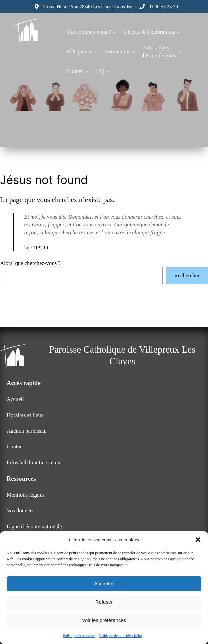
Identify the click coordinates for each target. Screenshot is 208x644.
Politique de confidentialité (120, 636)
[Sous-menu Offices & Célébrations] (178, 32)
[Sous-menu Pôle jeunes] (95, 52)
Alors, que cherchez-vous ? (30, 263)
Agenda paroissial (27, 431)
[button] (198, 540)
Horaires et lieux (25, 415)
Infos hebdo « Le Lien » (33, 462)
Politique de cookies (79, 636)
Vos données (21, 510)
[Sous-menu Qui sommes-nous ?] (114, 32)
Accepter (104, 583)
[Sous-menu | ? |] (107, 71)
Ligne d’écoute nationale (34, 526)
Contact (15, 446)
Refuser (104, 602)
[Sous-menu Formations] (133, 52)
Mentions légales (26, 495)
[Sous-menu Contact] (87, 71)
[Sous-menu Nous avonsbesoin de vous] (179, 52)
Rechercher (187, 275)
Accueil (15, 399)
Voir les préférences (104, 620)
